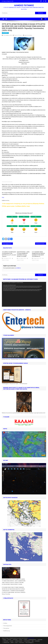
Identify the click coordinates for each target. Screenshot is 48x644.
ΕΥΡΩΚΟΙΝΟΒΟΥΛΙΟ (32, 640)
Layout (16, 643)
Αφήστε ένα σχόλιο (28, 35)
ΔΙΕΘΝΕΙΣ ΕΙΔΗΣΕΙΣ (19, 641)
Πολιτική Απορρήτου (30, 643)
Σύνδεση (5, 623)
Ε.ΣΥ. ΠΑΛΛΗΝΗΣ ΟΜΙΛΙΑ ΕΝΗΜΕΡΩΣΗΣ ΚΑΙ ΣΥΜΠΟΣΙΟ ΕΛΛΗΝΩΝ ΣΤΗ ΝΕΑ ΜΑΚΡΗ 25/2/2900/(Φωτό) (38, 254)
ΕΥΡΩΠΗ (25, 640)
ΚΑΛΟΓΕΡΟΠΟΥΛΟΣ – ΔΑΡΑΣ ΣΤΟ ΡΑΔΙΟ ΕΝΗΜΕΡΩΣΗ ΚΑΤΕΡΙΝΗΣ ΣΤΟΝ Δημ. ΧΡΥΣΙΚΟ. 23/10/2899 (23, 254)
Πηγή (3, 197)
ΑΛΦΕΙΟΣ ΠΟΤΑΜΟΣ (24, 5)
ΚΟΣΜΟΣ (12, 641)
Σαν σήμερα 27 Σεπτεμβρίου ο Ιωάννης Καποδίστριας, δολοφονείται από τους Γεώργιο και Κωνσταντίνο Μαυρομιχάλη (8, 244)
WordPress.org (7, 631)
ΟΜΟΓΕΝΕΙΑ (15, 640)
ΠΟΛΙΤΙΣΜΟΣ (6, 641)
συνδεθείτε (18, 268)
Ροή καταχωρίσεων (8, 626)
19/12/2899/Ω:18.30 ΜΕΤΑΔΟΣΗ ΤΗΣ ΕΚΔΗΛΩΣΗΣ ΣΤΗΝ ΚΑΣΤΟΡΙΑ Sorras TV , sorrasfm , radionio (9, 254)
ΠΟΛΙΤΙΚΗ (9, 640)
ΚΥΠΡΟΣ (21, 640)
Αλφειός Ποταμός (18, 35)
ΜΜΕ (33, 641)
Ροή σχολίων (6, 628)
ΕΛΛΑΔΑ (4, 640)
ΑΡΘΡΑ (12, 643)
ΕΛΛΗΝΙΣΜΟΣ (5, 33)
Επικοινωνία (22, 643)
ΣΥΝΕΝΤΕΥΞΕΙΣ (6, 643)
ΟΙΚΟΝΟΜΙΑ (40, 640)
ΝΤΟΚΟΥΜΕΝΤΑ (27, 641)
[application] (24, 294)
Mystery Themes (31, 638)
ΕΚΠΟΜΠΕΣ (38, 641)
